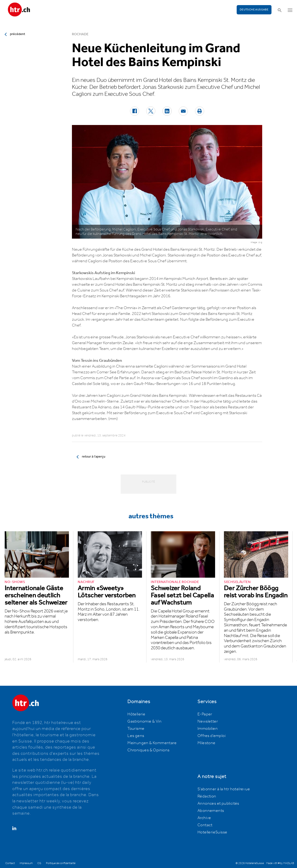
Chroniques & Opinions (148, 750)
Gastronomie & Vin (144, 721)
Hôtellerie (136, 714)
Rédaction (207, 796)
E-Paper (205, 714)
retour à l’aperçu (94, 457)
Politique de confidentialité (61, 863)
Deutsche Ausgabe (254, 10)
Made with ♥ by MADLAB (280, 863)
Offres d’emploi (211, 736)
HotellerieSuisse (212, 832)
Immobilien (208, 729)
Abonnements (211, 811)
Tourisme (136, 729)
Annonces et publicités (218, 804)
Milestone (207, 743)
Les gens (136, 736)
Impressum (26, 863)
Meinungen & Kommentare (152, 743)
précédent (18, 34)
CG (39, 863)
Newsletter (208, 721)
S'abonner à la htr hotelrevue (224, 789)
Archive (204, 818)
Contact (205, 825)
